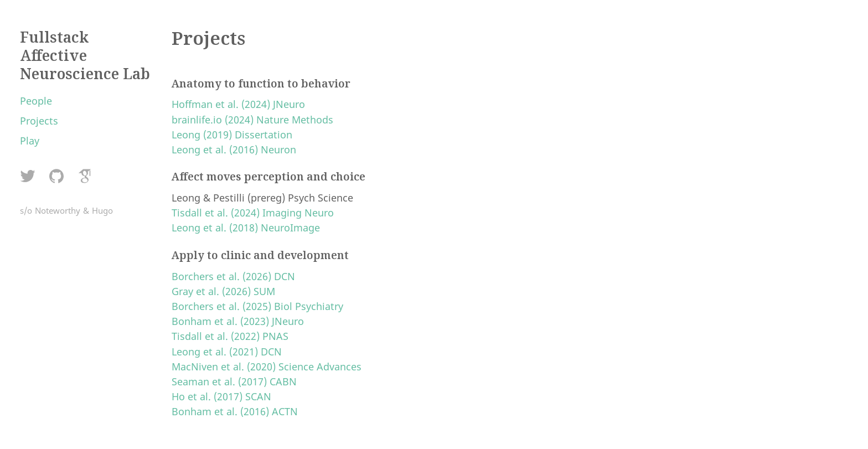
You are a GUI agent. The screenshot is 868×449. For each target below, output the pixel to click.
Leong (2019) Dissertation (232, 135)
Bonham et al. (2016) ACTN (235, 411)
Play (30, 141)
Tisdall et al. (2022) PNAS (230, 336)
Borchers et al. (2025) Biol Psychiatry (257, 306)
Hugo (102, 210)
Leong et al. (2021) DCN (227, 352)
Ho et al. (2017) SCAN (221, 396)
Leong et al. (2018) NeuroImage (246, 228)
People (36, 101)
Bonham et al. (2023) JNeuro (238, 321)
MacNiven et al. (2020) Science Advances (267, 367)
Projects (39, 121)
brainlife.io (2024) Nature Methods (252, 120)
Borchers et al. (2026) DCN (233, 276)
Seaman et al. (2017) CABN (234, 381)
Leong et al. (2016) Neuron (234, 149)
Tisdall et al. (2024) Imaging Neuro (253, 213)
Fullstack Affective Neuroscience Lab (85, 55)
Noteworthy (58, 210)
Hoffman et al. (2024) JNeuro (238, 104)
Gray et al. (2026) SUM (223, 291)
